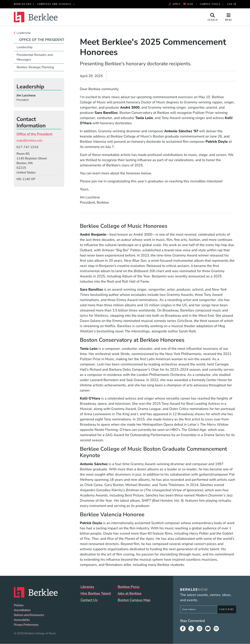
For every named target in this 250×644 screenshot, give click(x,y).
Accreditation (22, 610)
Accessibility (22, 620)
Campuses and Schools (55, 4)
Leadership (24, 33)
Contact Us (89, 600)
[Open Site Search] (213, 17)
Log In (232, 4)
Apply (175, 4)
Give (188, 4)
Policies (19, 605)
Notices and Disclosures (29, 615)
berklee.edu (23, 4)
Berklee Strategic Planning (35, 67)
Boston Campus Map (134, 600)
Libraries (87, 587)
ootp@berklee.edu (30, 140)
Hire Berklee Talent (96, 593)
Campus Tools (211, 4)
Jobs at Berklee (130, 593)
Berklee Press (129, 587)
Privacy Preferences (26, 625)
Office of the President (42, 40)
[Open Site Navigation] (229, 17)
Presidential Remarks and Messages (35, 57)
